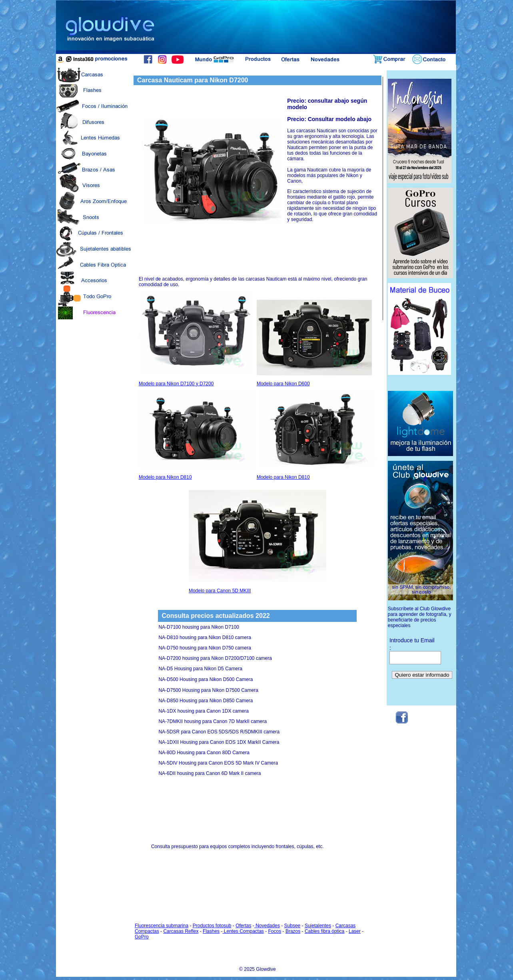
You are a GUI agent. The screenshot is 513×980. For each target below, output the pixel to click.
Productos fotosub (212, 926)
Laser (355, 931)
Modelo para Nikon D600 (314, 343)
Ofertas (243, 926)
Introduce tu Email (412, 640)
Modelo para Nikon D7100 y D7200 (197, 338)
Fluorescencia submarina (162, 926)
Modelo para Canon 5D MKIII (257, 542)
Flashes (211, 931)
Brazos (293, 931)
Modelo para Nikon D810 (197, 435)
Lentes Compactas (243, 931)
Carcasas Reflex (181, 931)
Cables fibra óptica (324, 931)
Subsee (292, 926)
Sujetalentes (318, 926)
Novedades (267, 926)
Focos (275, 931)
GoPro (142, 937)
